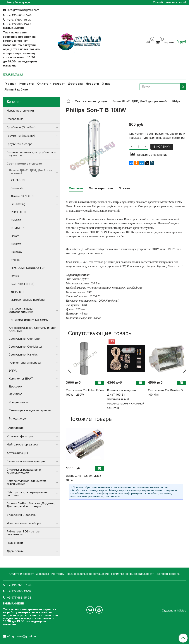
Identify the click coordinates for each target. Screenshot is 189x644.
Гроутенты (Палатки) (21, 136)
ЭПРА (156, 249)
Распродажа (15, 119)
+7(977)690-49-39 (19, 20)
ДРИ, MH (17, 292)
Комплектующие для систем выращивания (26, 482)
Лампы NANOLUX (23, 196)
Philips (176, 101)
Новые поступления (20, 111)
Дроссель (113, 266)
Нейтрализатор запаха (22, 445)
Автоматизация (17, 453)
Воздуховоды (18, 419)
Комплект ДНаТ (76, 262)
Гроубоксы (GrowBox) (21, 128)
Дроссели (15, 387)
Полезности (15, 543)
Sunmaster (18, 188)
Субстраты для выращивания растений (27, 494)
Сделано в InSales (174, 611)
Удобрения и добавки (22, 515)
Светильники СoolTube (24, 339)
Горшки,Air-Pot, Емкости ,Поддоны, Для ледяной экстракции (31, 505)
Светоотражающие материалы (30, 410)
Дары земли (15, 551)
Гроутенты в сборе (20, 144)
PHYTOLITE (19, 212)
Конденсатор (135, 266)
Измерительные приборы (28, 300)
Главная (10, 84)
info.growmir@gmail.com (23, 10)
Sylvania (16, 220)
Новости (92, 84)
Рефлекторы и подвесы (25, 363)
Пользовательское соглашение (88, 574)
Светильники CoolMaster (25, 347)
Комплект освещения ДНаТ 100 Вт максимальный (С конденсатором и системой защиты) (126, 399)
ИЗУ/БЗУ (15, 395)
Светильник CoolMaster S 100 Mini (165, 393)
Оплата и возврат (51, 84)
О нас (106, 84)
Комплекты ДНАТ (21, 379)
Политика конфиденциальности (133, 574)
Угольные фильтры (20, 436)
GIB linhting (18, 204)
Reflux (15, 276)
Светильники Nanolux (23, 355)
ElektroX (16, 252)
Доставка (75, 84)
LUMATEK (18, 228)
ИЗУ (123, 266)
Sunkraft (16, 244)
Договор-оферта (168, 574)
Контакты (27, 84)
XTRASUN (18, 180)
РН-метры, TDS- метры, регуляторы (24, 533)
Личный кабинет (17, 90)
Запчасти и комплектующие (26, 461)
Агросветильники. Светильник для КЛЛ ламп (32, 329)
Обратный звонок (13, 74)
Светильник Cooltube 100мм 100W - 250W (85, 393)
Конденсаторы (19, 403)
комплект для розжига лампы (84, 253)
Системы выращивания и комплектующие (24, 471)
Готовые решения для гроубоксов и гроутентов (31, 154)
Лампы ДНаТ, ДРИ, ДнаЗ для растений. (140, 101)
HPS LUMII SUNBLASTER (28, 268)
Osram (15, 236)
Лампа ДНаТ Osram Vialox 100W (83, 478)
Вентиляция (15, 428)
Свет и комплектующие (91, 101)
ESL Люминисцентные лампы (29, 320)
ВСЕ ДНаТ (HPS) (22, 284)
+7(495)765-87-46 (19, 15)
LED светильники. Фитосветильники (21, 311)
